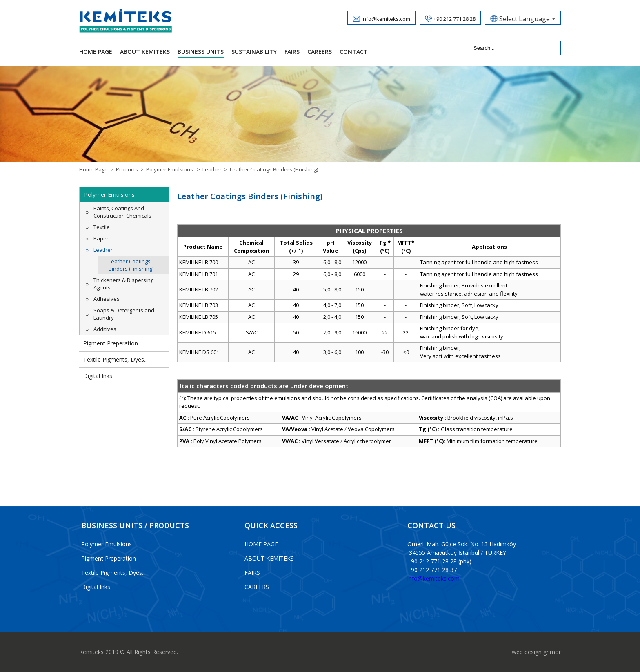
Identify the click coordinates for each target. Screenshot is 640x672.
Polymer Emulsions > (174, 169)
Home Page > (98, 169)
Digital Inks (98, 376)
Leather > (216, 169)
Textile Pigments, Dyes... (116, 359)
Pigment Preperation (111, 343)
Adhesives (107, 299)
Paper (101, 238)
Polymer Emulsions (109, 195)
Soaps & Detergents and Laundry (124, 314)
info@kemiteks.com (433, 578)
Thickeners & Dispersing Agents (123, 284)
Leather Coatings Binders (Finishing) (274, 169)
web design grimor (536, 652)
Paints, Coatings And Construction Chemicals (122, 212)
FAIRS (252, 573)
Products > (131, 169)
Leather (103, 250)
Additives (105, 329)
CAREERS (257, 587)
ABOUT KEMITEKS (269, 558)
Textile (102, 227)
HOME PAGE (261, 544)
